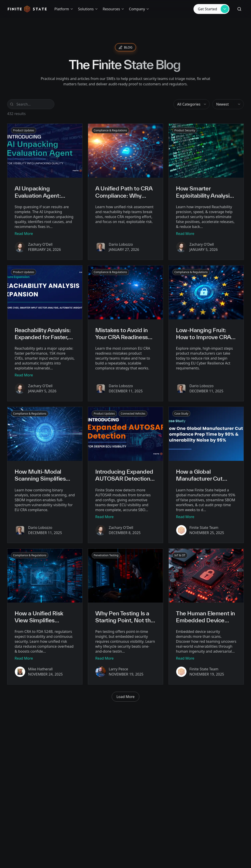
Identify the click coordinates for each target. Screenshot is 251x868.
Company (139, 9)
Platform (64, 9)
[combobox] (192, 104)
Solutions (88, 9)
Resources (114, 9)
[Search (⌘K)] (239, 9)
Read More (24, 234)
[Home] (27, 9)
